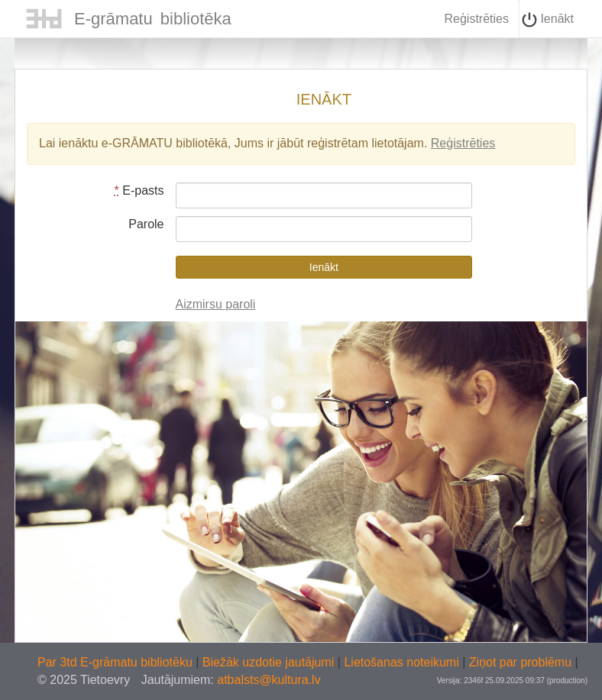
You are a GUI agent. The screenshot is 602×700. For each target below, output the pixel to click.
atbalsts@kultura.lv (269, 680)
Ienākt (548, 20)
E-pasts (139, 190)
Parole (146, 224)
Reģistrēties (476, 19)
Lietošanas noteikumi (403, 662)
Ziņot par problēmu (520, 662)
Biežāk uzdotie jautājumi (270, 662)
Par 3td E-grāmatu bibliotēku (117, 662)
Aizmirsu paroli (216, 304)
